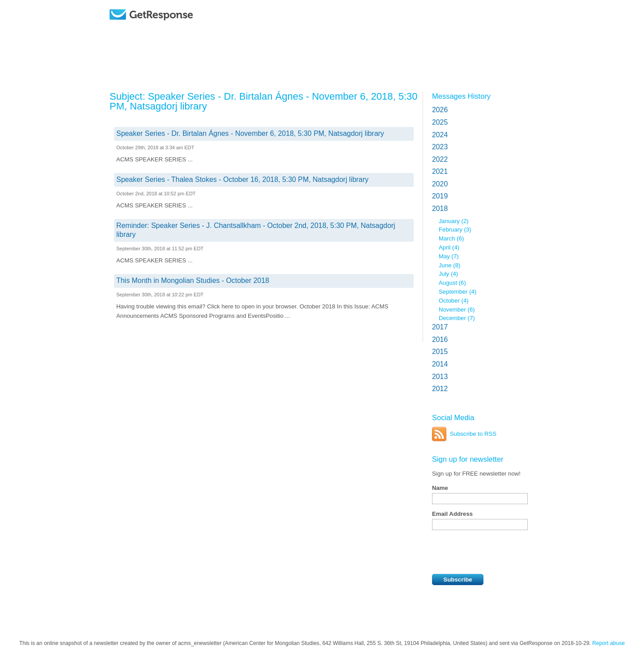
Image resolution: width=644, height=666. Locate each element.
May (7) (449, 256)
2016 (440, 339)
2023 (440, 147)
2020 (440, 184)
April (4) (449, 247)
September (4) (458, 292)
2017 (440, 327)
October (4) (454, 301)
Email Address (452, 514)
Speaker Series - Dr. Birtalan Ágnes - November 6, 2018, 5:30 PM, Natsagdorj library (250, 133)
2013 (440, 377)
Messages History (461, 96)
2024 (440, 135)
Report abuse (608, 643)
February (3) (455, 230)
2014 (440, 364)
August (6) (452, 283)
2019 (440, 196)
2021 (440, 171)
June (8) (449, 265)
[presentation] (500, 552)
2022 (440, 159)
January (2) (454, 221)
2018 (440, 209)
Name (440, 488)
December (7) (457, 318)
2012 (440, 389)
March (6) (451, 238)
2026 (440, 110)
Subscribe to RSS (473, 434)
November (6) (457, 310)
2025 (440, 122)
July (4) (448, 274)
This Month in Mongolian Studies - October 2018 (193, 280)
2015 (440, 352)
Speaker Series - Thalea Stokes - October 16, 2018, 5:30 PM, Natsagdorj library (242, 179)
